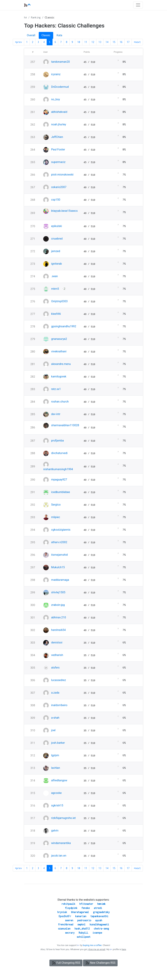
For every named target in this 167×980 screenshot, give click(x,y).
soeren (69, 920)
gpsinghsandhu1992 (64, 326)
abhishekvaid (59, 112)
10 (79, 42)
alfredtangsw (59, 780)
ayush (99, 920)
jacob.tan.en (59, 856)
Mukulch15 (58, 567)
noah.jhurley (59, 124)
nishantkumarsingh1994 (58, 469)
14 (107, 42)
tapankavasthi (99, 916)
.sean (54, 276)
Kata (59, 35)
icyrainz (56, 74)
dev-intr (56, 414)
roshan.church (60, 402)
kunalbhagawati (99, 924)
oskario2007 (59, 187)
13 (100, 42)
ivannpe (97, 933)
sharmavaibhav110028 (65, 425)
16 (121, 42)
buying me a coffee (92, 945)
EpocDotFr (65, 916)
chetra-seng (101, 929)
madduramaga (60, 580)
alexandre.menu (61, 364)
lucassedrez (59, 680)
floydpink (71, 908)
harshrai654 (58, 630)
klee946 (56, 314)
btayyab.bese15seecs (64, 211)
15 (114, 42)
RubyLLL (83, 933)
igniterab (56, 264)
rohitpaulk (68, 904)
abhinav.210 (59, 617)
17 (128, 42)
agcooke (56, 793)
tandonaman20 (60, 62)
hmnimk (101, 904)
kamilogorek (59, 376)
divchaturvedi (59, 453)
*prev (18, 42)
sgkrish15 (57, 805)
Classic (50, 17)
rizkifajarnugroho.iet (63, 818)
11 (86, 42)
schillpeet (83, 937)
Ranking (36, 17)
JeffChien (57, 137)
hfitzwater (86, 904)
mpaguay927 (59, 480)
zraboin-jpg (58, 605)
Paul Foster (58, 149)
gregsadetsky (101, 912)
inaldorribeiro (59, 705)
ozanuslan (64, 929)
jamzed (56, 251)
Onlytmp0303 (59, 301)
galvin (55, 831)
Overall (31, 35)
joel (53, 730)
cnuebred (57, 239)
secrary (70, 933)
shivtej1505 (58, 592)
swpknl (81, 924)
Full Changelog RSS (66, 963)
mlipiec (56, 517)
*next (137, 42)
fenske (86, 908)
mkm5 (55, 289)
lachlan (56, 768)
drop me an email (97, 949)
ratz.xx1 (56, 389)
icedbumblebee (61, 492)
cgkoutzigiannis (61, 530)
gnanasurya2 (59, 339)
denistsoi (57, 642)
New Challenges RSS (100, 963)
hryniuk (62, 912)
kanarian (81, 916)
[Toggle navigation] (138, 5)
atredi (98, 908)
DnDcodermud (60, 87)
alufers (55, 668)
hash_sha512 (82, 929)
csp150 (56, 200)
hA (25, 17)
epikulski (56, 226)
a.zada (55, 693)
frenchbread (66, 924)
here (124, 949)
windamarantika (61, 843)
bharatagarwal (80, 912)
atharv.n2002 (59, 542)
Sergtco (56, 505)
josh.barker (58, 743)
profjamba (57, 441)
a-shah (55, 718)
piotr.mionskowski (62, 175)
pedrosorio (84, 920)
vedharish (57, 655)
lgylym (55, 755)
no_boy (56, 99)
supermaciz (58, 162)
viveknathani (59, 351)
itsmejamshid (59, 555)
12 (93, 42)
